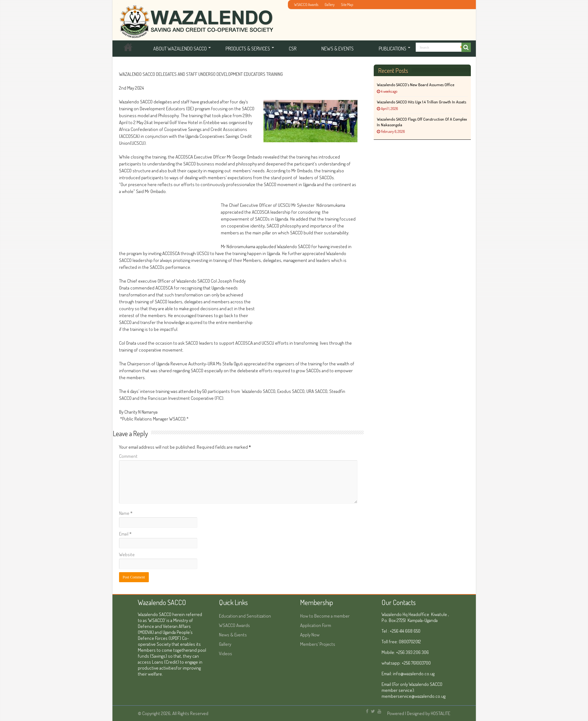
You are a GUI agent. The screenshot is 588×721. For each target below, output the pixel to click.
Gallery (330, 5)
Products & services (248, 49)
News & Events (338, 49)
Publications (393, 49)
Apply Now (310, 635)
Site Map (347, 5)
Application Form (316, 625)
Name (126, 513)
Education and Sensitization (245, 616)
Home (128, 49)
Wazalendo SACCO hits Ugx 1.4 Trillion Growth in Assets (421, 102)
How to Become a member (325, 616)
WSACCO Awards (306, 5)
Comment (128, 456)
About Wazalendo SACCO (180, 49)
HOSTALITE (440, 713)
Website (127, 554)
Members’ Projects (318, 644)
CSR (293, 49)
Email (125, 534)
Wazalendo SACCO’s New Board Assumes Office (416, 85)
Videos (226, 653)
